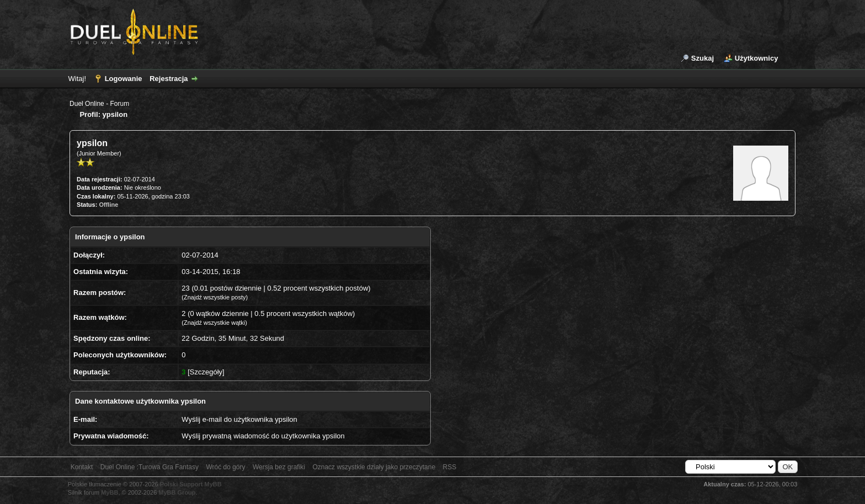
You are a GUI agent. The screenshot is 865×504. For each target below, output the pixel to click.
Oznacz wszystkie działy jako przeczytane (374, 467)
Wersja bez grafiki (279, 467)
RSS (449, 467)
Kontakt (82, 467)
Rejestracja (169, 79)
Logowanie (124, 79)
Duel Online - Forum (99, 104)
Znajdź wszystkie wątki (214, 323)
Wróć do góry (225, 467)
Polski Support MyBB (191, 484)
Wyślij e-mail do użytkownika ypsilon (239, 419)
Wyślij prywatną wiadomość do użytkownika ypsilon (263, 436)
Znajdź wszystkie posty (215, 297)
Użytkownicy (757, 58)
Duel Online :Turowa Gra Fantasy (149, 467)
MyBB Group (177, 492)
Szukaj (703, 58)
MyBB (110, 492)
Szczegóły (206, 372)
